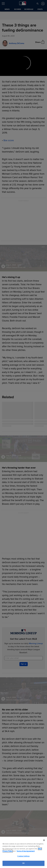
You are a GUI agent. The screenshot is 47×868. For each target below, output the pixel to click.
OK (23, 863)
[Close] (44, 840)
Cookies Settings (23, 856)
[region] (23, 852)
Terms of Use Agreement (26, 851)
